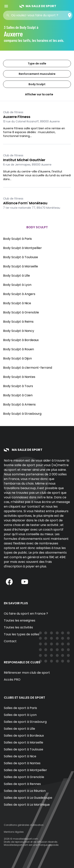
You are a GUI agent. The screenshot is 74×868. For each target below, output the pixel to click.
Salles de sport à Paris (20, 708)
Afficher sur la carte (37, 94)
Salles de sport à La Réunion (25, 791)
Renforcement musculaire (37, 74)
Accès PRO (12, 680)
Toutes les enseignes (20, 620)
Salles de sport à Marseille (24, 742)
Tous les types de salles (22, 634)
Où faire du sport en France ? (26, 614)
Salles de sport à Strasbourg (25, 722)
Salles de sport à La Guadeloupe (28, 798)
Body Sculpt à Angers (19, 294)
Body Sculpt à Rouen (18, 349)
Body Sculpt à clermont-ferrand (28, 368)
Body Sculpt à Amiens (19, 404)
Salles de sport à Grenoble (24, 777)
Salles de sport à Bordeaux (24, 736)
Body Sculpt (37, 84)
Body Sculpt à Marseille (21, 266)
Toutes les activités (18, 627)
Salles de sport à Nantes (22, 763)
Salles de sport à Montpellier (25, 770)
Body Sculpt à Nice (17, 303)
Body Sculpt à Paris (17, 239)
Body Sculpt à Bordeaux (21, 340)
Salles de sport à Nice (20, 756)
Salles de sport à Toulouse (24, 749)
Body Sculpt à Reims (18, 322)
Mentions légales (14, 832)
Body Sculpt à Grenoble (21, 312)
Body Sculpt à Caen (18, 395)
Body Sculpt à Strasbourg (22, 414)
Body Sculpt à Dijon (17, 358)
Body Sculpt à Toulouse (21, 257)
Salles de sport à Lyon (20, 715)
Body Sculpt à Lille (16, 276)
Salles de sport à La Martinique (27, 805)
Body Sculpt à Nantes (19, 377)
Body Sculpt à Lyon (17, 285)
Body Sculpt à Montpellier (22, 248)
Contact (10, 641)
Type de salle (37, 63)
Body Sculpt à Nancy (19, 331)
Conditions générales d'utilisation (24, 825)
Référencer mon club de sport (27, 673)
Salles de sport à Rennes (22, 784)
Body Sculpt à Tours (18, 386)
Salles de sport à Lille (19, 729)
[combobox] (39, 15)
